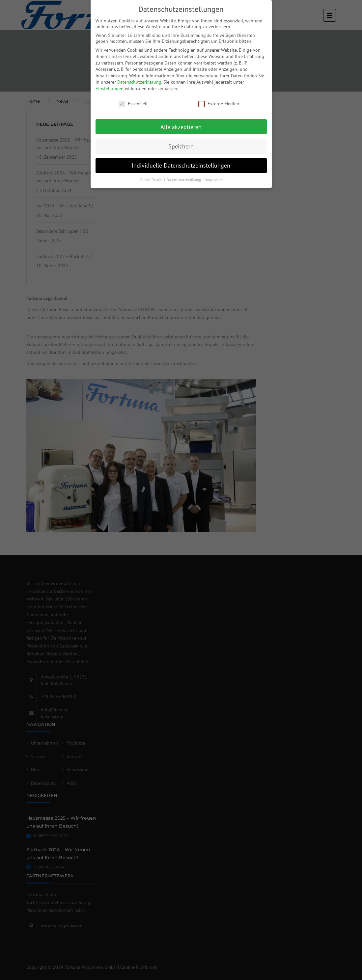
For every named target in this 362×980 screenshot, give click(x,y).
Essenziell (133, 104)
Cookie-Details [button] (152, 180)
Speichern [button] (181, 146)
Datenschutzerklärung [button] (184, 180)
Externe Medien (219, 104)
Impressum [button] (214, 180)
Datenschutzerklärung (139, 82)
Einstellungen (110, 89)
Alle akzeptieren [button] (181, 127)
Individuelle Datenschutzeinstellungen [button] (181, 165)
